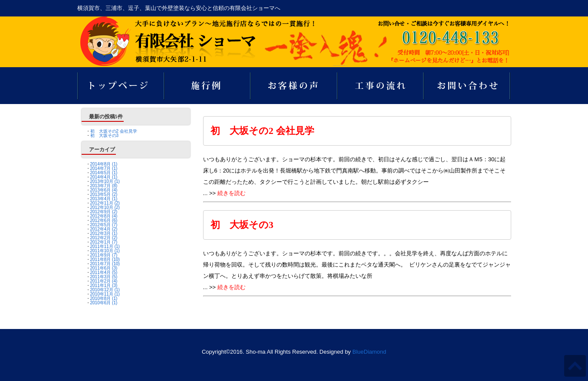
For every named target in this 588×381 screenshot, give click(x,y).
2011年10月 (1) (105, 251)
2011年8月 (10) (105, 259)
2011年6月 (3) (104, 268)
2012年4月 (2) (104, 229)
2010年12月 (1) (105, 290)
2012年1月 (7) (104, 242)
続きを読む (232, 193)
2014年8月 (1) (104, 164)
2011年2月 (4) (104, 281)
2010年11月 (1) (105, 294)
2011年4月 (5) (104, 272)
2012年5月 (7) (104, 225)
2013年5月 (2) (104, 194)
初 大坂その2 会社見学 (114, 131)
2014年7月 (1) (104, 168)
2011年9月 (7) (104, 255)
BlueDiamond (369, 352)
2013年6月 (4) (104, 190)
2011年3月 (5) (104, 277)
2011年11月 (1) (105, 246)
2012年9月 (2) (104, 212)
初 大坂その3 (105, 135)
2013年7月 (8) (104, 186)
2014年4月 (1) (104, 177)
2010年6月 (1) (104, 303)
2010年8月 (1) (104, 298)
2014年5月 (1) (104, 173)
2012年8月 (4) (104, 216)
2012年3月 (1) (104, 233)
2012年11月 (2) (105, 203)
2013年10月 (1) (105, 181)
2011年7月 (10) (105, 264)
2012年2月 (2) (104, 238)
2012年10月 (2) (105, 207)
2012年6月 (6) (104, 220)
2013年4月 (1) (104, 199)
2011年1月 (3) (104, 285)
